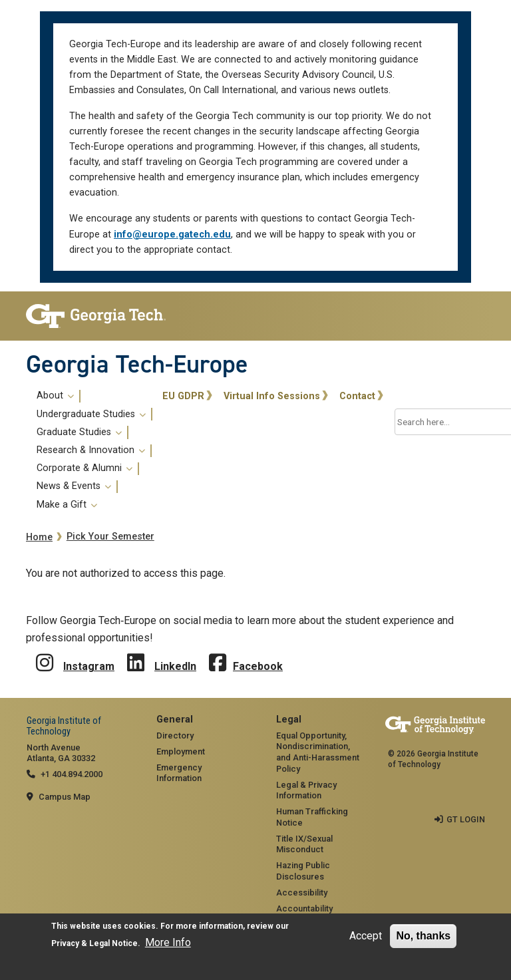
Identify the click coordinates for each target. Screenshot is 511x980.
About (55, 396)
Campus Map (65, 797)
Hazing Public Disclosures (303, 871)
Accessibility (302, 893)
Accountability (304, 908)
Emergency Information (179, 773)
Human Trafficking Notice (312, 817)
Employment (181, 751)
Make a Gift (67, 505)
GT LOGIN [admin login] (466, 819)
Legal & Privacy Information (306, 790)
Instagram (89, 666)
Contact (357, 396)
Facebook (258, 666)
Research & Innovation (91, 450)
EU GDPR (183, 396)
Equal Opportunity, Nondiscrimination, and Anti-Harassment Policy (318, 752)
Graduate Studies (79, 432)
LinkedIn (175, 666)
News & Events (74, 486)
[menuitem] (92, 450)
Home (39, 537)
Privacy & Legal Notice (94, 943)
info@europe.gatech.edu (172, 235)
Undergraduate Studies (91, 414)
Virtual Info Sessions (272, 396)
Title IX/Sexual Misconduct (304, 844)
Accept (366, 936)
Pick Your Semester (110, 537)
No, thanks (423, 936)
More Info (168, 942)
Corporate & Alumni (85, 468)
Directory (175, 735)
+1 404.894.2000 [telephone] (72, 774)
